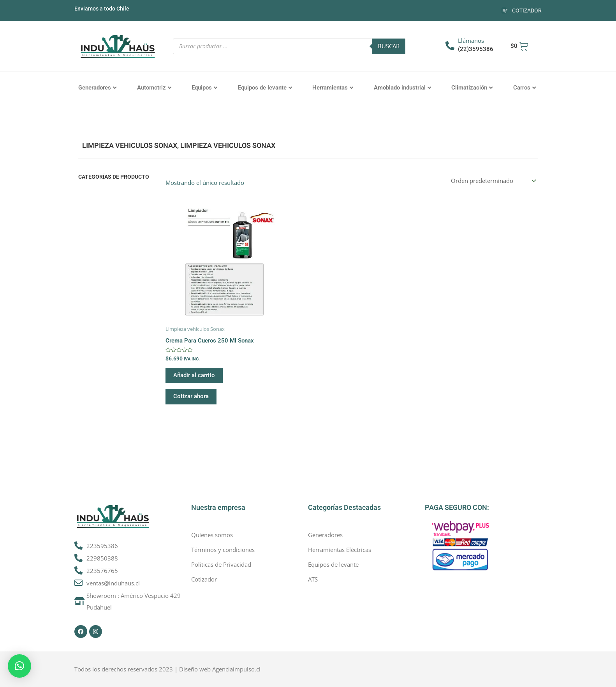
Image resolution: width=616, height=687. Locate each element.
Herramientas (333, 88)
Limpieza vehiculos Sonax (130, 145)
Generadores (97, 88)
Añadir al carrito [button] (194, 375)
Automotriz (154, 88)
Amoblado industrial (402, 88)
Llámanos (471, 40)
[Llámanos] (450, 46)
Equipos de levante (265, 88)
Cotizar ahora (191, 396)
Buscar (389, 46)
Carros (524, 88)
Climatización (472, 88)
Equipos (204, 88)
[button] (19, 666)
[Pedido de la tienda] (493, 181)
